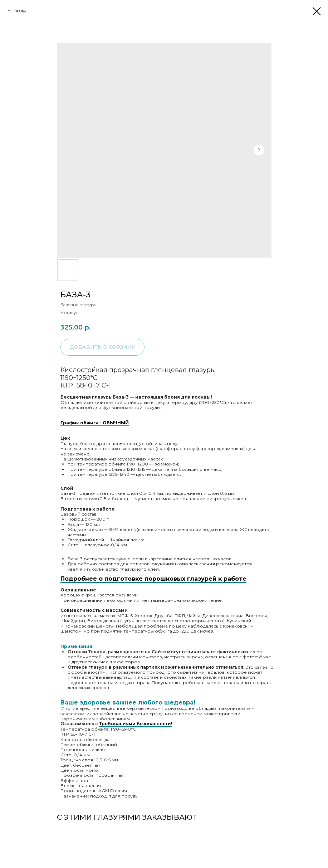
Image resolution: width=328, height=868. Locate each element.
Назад (19, 10)
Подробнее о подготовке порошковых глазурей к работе (153, 579)
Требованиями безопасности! (136, 724)
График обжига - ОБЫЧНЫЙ (95, 423)
